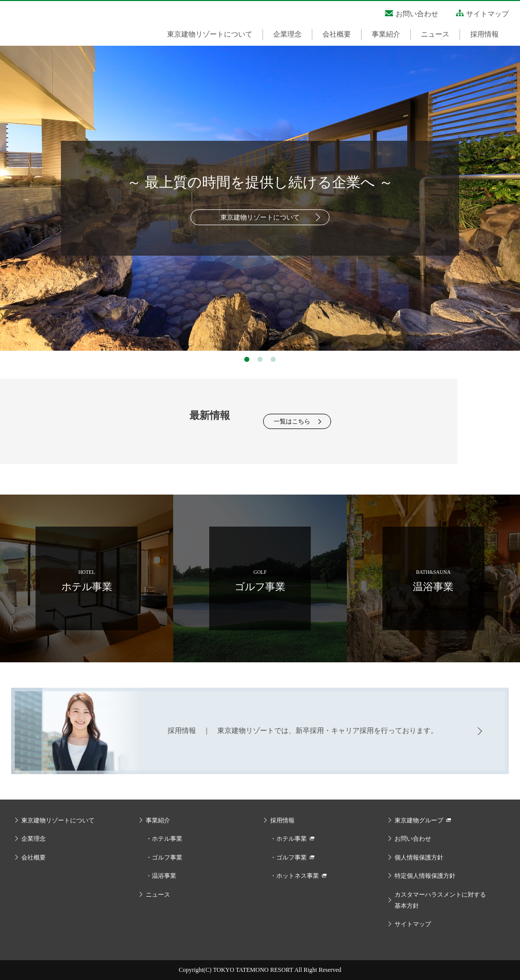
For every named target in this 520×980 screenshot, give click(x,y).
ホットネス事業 (298, 876)
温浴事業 (164, 876)
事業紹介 (386, 34)
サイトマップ (487, 14)
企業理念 (287, 34)
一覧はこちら (292, 421)
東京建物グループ (419, 820)
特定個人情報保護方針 (425, 876)
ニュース (435, 34)
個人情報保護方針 (419, 857)
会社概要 (337, 34)
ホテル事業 (167, 839)
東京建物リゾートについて (210, 34)
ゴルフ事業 (167, 857)
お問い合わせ (417, 14)
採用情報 (484, 34)
